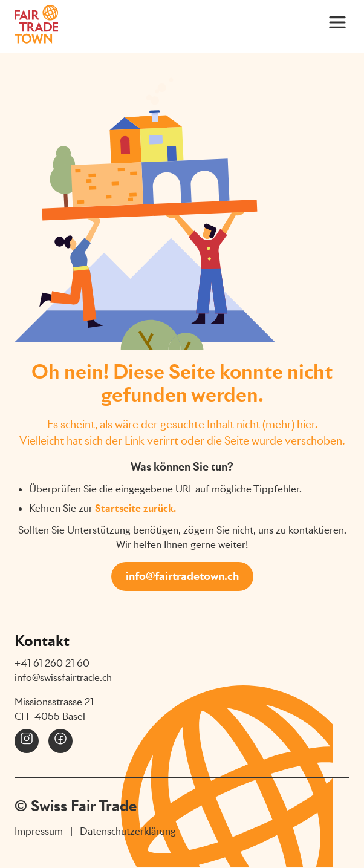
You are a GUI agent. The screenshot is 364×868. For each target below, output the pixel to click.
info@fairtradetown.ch (182, 576)
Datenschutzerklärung (128, 831)
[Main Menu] (337, 22)
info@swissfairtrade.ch (63, 678)
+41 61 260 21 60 (52, 663)
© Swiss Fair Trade (76, 806)
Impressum (39, 831)
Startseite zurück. (135, 508)
